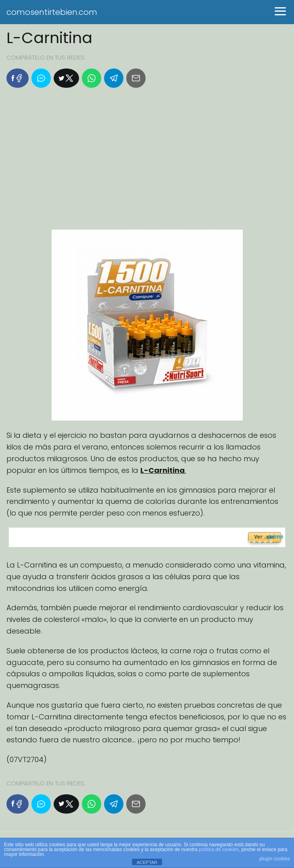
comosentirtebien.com (52, 12)
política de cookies (219, 849)
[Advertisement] (147, 162)
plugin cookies (275, 859)
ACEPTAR (147, 862)
